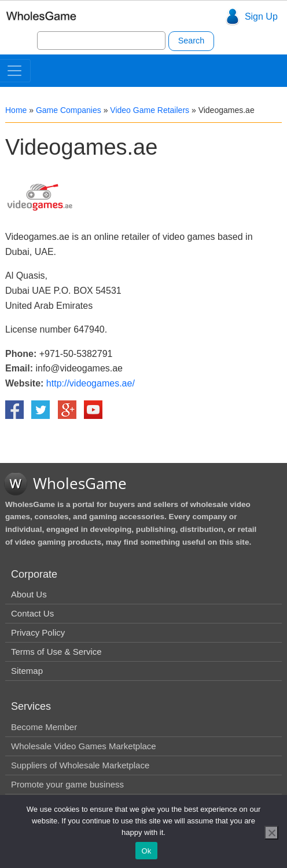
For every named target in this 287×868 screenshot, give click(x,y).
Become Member (44, 727)
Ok (146, 851)
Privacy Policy (38, 632)
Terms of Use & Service (56, 652)
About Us (29, 594)
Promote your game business (67, 784)
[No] (271, 833)
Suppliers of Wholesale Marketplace (80, 765)
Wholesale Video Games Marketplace (84, 746)
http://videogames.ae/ (91, 383)
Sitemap (27, 671)
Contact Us (32, 613)
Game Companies (69, 110)
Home (16, 110)
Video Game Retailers (150, 110)
